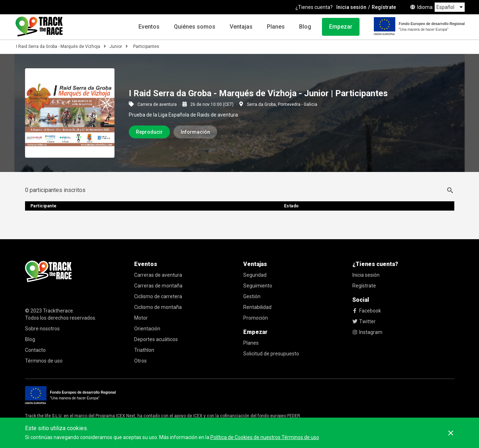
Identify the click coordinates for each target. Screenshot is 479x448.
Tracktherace (58, 311)
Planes (276, 27)
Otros (140, 361)
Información (195, 132)
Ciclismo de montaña (158, 307)
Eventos (149, 27)
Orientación (147, 329)
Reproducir (149, 132)
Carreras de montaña (158, 286)
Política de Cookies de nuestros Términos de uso (265, 437)
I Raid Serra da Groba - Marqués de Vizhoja (58, 46)
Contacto (35, 350)
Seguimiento (258, 286)
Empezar (341, 27)
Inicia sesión (351, 7)
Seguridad (255, 275)
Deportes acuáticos (156, 339)
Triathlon (144, 350)
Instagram (367, 332)
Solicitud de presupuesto (271, 354)
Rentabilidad (257, 307)
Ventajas (241, 27)
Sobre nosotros (42, 329)
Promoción (256, 318)
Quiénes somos (195, 27)
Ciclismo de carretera (158, 296)
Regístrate (384, 7)
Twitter (364, 321)
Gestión (252, 296)
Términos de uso (44, 361)
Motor (141, 318)
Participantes (146, 46)
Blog (305, 27)
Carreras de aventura (158, 275)
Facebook (367, 311)
